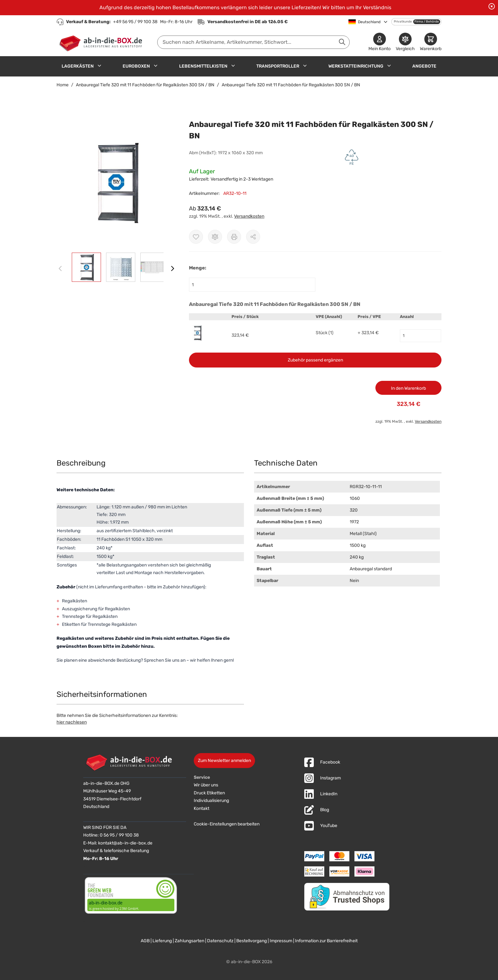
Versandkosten (249, 216)
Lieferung (162, 941)
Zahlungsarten (189, 941)
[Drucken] (234, 237)
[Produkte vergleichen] (405, 42)
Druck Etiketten (209, 793)
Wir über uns (206, 785)
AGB (145, 941)
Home (63, 85)
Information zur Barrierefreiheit (326, 941)
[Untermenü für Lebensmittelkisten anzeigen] (233, 66)
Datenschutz (220, 941)
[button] (116, 182)
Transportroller (278, 66)
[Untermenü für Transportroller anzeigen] (305, 66)
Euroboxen (136, 66)
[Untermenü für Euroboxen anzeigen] (156, 66)
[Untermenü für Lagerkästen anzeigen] (99, 66)
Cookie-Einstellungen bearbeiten (227, 824)
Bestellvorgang (252, 941)
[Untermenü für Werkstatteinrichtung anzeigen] (389, 66)
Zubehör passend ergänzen (315, 360)
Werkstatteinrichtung (356, 66)
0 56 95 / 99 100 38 (119, 835)
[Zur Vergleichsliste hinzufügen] (215, 237)
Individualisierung (211, 801)
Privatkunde (403, 22)
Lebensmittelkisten (203, 66)
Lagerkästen (78, 66)
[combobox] (253, 42)
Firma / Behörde (427, 22)
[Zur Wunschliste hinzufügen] (196, 237)
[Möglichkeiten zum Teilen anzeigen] (253, 237)
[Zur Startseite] (102, 42)
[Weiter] (172, 268)
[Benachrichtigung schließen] (492, 6)
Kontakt (202, 808)
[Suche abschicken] (342, 42)
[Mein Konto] (380, 42)
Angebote (424, 66)
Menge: (198, 268)
